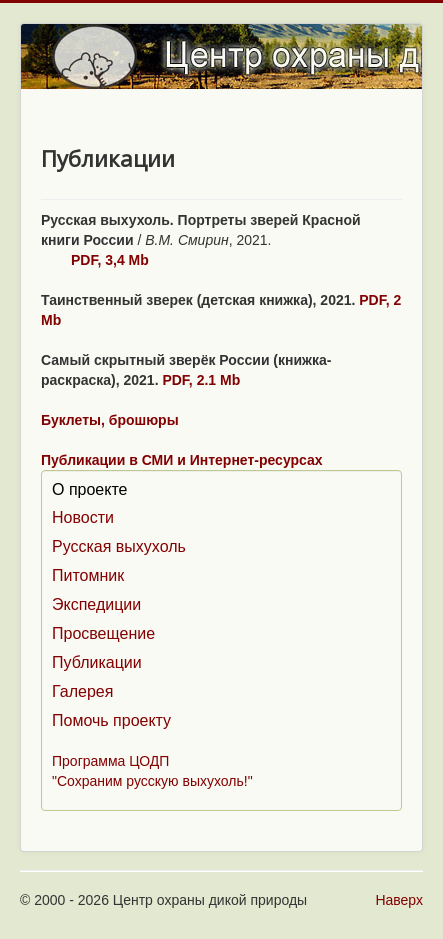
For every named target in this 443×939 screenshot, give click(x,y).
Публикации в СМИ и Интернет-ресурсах (182, 460)
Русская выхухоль (119, 546)
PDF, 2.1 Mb (201, 380)
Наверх (399, 900)
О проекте (89, 489)
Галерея (82, 691)
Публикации (97, 662)
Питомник (88, 575)
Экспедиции (96, 604)
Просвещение (103, 633)
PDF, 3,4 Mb (110, 260)
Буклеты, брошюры (110, 420)
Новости (83, 517)
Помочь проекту (111, 720)
